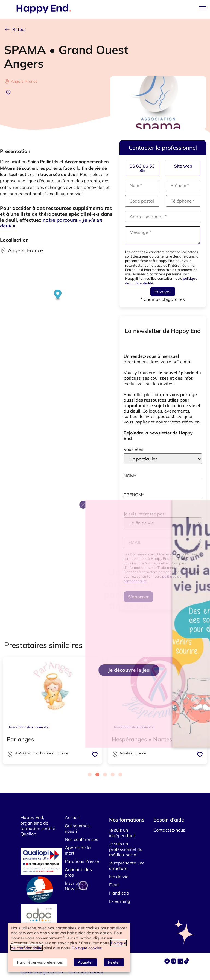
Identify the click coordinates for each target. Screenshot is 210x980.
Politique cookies (87, 948)
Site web (183, 166)
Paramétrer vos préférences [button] (40, 962)
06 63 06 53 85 (142, 168)
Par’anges (20, 739)
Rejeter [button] (114, 962)
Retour (15, 29)
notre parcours (51, 223)
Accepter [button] (85, 962)
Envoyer (163, 292)
